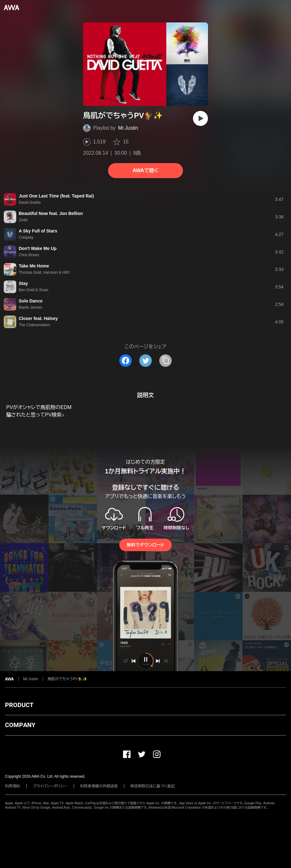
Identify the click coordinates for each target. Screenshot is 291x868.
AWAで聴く (145, 170)
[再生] (200, 118)
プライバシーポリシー (50, 786)
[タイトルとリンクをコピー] (165, 361)
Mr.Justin (128, 128)
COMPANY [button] (20, 725)
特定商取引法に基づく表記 (153, 786)
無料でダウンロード (145, 545)
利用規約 (12, 786)
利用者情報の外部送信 (99, 786)
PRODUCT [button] (19, 705)
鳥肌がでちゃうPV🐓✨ (67, 679)
